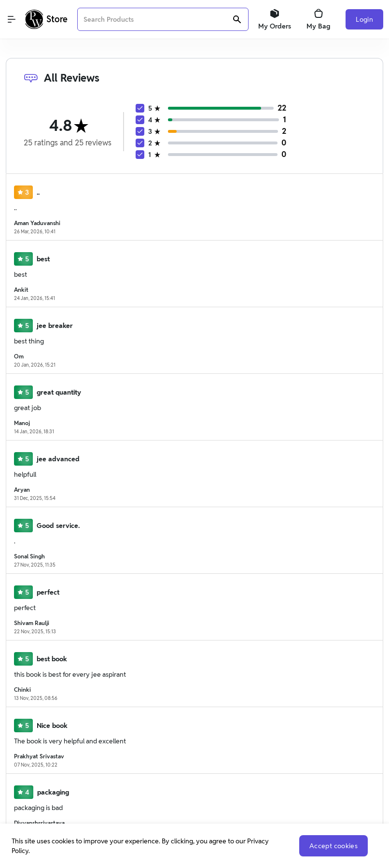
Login (364, 19)
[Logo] (46, 19)
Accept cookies (333, 846)
